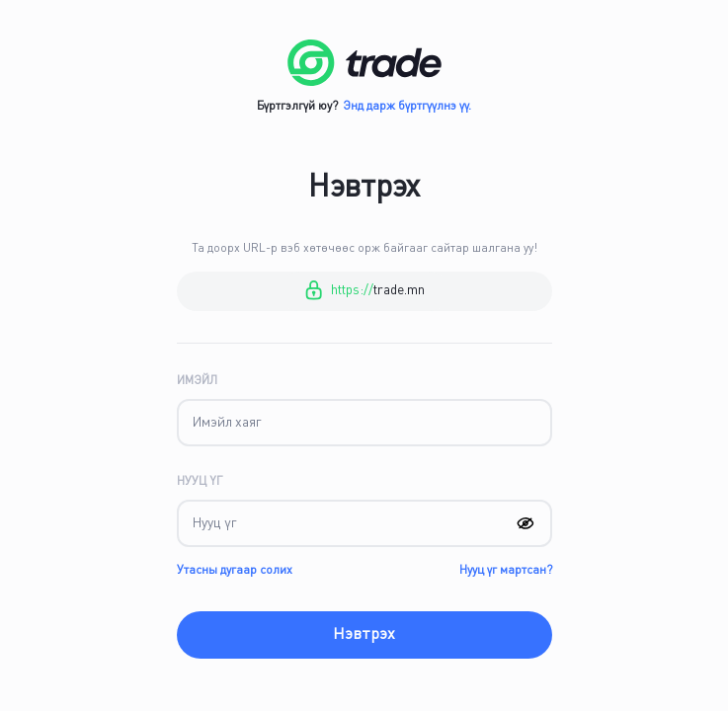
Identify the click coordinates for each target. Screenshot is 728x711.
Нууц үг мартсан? (506, 571)
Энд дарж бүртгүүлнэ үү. (407, 107)
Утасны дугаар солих (235, 571)
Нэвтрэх (364, 635)
